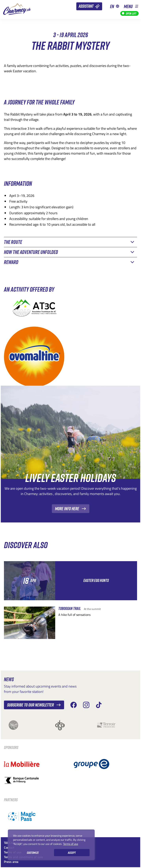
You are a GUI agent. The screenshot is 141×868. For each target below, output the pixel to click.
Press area (11, 862)
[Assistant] (89, 6)
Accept (72, 853)
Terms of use (71, 844)
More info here (71, 509)
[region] (51, 845)
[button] (131, 6)
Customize (33, 853)
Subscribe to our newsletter (34, 705)
